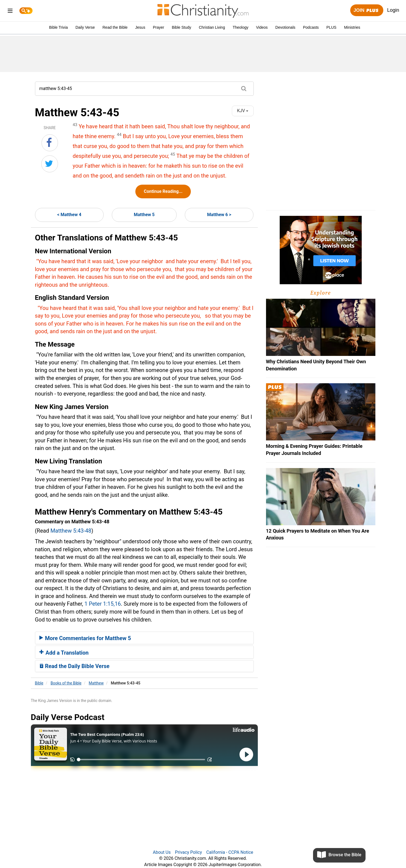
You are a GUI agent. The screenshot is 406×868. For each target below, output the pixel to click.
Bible (39, 683)
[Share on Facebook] (50, 143)
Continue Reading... (163, 191)
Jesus (140, 27)
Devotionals (285, 27)
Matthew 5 (144, 215)
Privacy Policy (189, 852)
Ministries (352, 27)
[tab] (144, 638)
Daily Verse (85, 27)
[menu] (10, 12)
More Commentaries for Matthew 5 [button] (85, 638)
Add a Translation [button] (64, 653)
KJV (243, 111)
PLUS (331, 27)
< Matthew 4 (69, 215)
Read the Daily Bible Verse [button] (75, 666)
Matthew (96, 683)
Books (66, 683)
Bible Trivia (58, 27)
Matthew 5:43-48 (71, 531)
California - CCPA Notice (230, 852)
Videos (262, 27)
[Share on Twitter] (50, 164)
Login (393, 10)
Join (367, 11)
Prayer (158, 27)
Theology (241, 27)
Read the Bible (115, 27)
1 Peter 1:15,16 (103, 604)
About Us (162, 852)
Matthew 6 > (219, 215)
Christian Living (212, 27)
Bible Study (181, 27)
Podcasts (311, 27)
